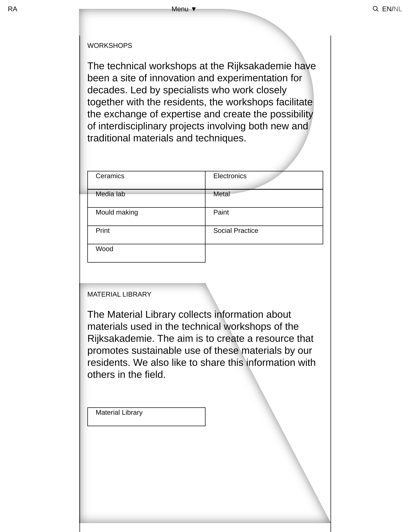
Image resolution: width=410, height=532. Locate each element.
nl (398, 9)
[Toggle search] (376, 9)
